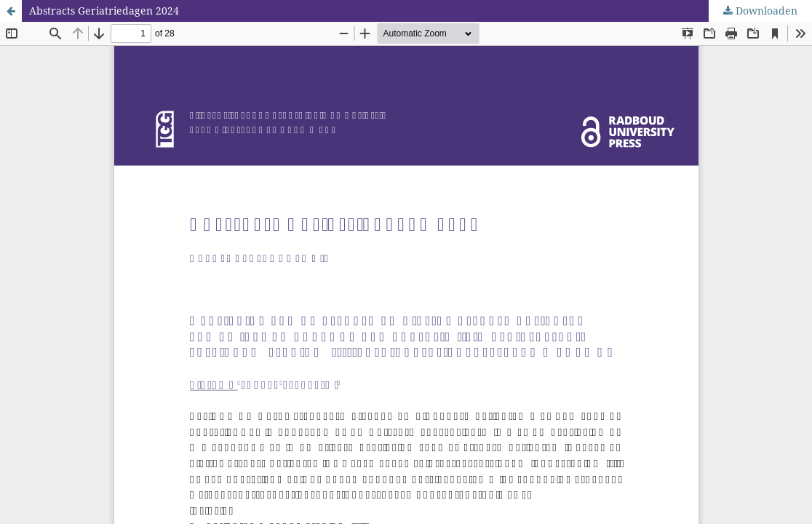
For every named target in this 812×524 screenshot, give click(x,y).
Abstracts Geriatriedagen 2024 (104, 11)
